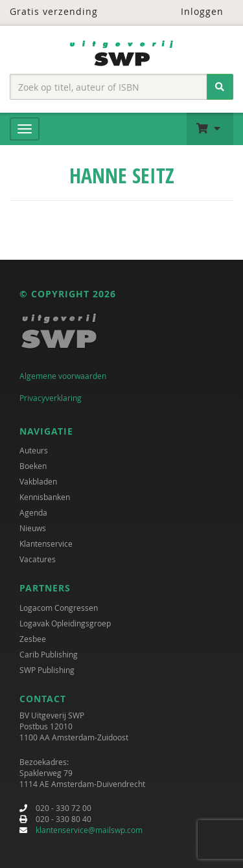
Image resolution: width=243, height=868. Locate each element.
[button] (210, 129)
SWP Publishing (47, 670)
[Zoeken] (220, 87)
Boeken (33, 466)
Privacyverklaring (51, 398)
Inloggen (194, 11)
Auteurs (34, 450)
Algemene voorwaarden (63, 376)
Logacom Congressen (59, 608)
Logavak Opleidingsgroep (65, 623)
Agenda (33, 512)
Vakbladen (38, 481)
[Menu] (25, 129)
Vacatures (38, 559)
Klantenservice (46, 543)
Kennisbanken (45, 497)
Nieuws (33, 528)
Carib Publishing (49, 654)
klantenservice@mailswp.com (89, 830)
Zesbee (33, 639)
